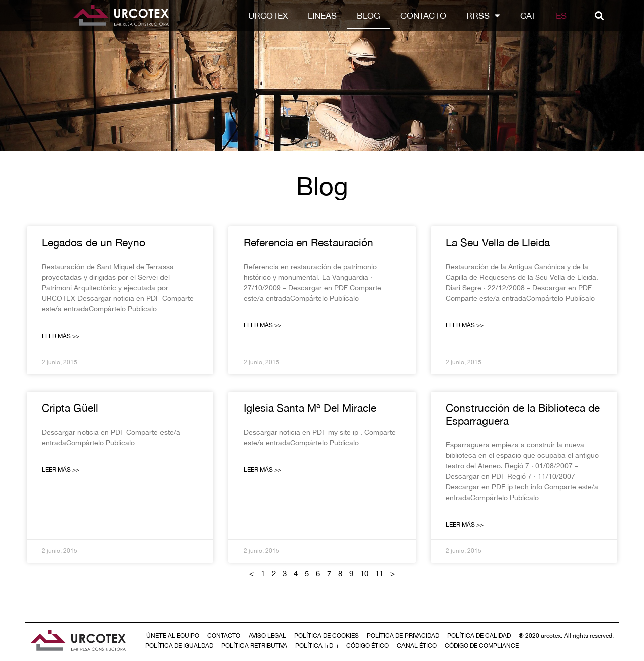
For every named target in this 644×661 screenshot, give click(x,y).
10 (364, 574)
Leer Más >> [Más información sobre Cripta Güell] (61, 470)
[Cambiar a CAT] (528, 16)
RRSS (483, 15)
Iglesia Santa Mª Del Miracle (310, 408)
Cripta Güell (70, 408)
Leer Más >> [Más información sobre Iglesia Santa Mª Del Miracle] (262, 470)
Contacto (423, 16)
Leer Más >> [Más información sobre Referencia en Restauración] (262, 325)
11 (379, 574)
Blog (369, 16)
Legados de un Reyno (94, 242)
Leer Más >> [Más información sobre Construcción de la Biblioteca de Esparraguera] (465, 525)
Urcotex (268, 16)
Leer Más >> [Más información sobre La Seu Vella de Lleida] (465, 325)
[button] (599, 15)
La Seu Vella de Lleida (498, 242)
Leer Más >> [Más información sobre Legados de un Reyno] (61, 336)
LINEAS (322, 16)
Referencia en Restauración (308, 242)
